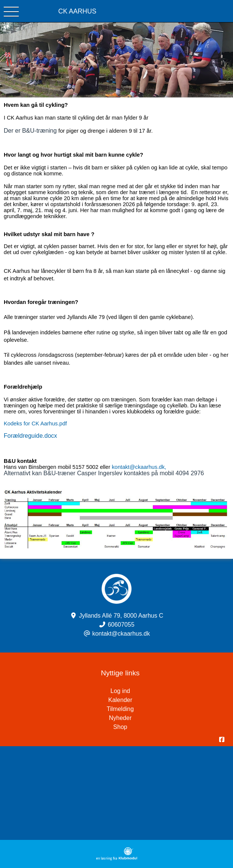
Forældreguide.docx (30, 436)
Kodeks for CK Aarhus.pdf (35, 424)
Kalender (120, 700)
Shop (120, 727)
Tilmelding (120, 709)
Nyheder (120, 718)
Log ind (172, 691)
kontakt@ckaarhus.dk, (139, 467)
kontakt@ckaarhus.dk (121, 634)
